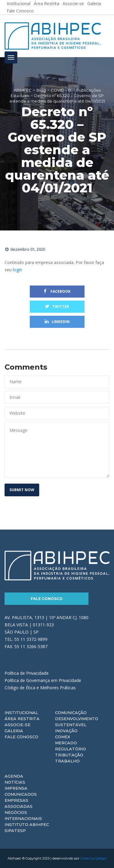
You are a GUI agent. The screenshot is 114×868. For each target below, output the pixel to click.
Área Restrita (22, 719)
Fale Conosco (20, 11)
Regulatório (71, 749)
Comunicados (21, 794)
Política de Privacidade (27, 673)
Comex (63, 737)
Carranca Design (93, 858)
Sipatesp (15, 830)
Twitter (57, 307)
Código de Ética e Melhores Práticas (40, 688)
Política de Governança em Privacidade (43, 680)
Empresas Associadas (19, 803)
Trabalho (67, 761)
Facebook (57, 291)
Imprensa (16, 788)
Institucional (21, 713)
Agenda (14, 776)
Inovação (66, 731)
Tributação (69, 755)
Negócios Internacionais (23, 815)
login (17, 270)
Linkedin (57, 322)
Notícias (15, 782)
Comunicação (71, 713)
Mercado (66, 743)
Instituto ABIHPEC (27, 824)
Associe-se (17, 725)
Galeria (14, 731)
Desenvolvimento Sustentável (77, 722)
